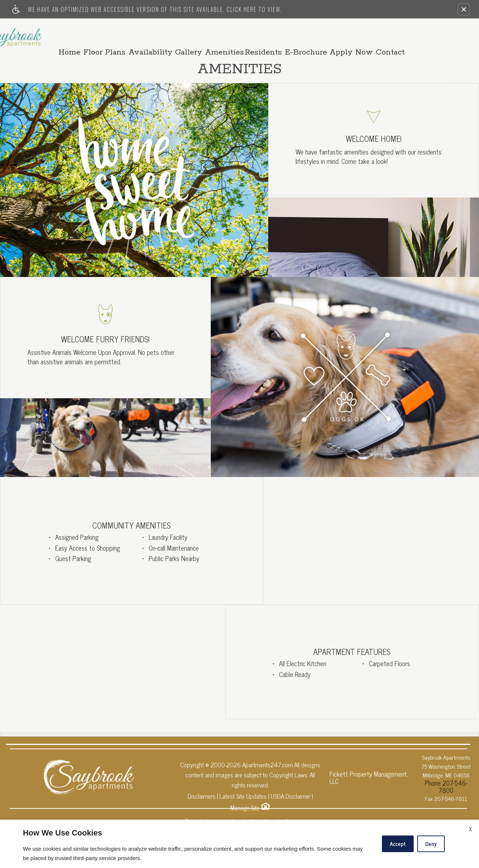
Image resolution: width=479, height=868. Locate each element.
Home (89, 34)
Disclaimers (202, 793)
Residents (297, 34)
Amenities (255, 34)
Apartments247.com (267, 762)
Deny (431, 844)
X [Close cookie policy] (470, 829)
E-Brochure (342, 34)
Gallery (216, 34)
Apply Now (390, 34)
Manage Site (245, 805)
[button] (464, 9)
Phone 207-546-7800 (446, 778)
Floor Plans (127, 34)
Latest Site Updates (243, 793)
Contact (431, 34)
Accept (398, 844)
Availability (175, 34)
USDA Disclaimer (291, 793)
